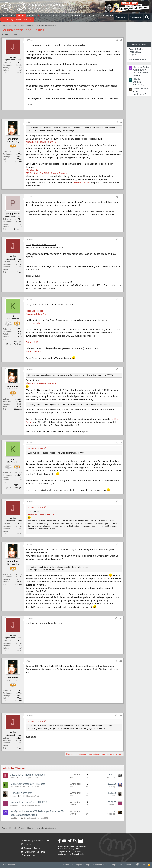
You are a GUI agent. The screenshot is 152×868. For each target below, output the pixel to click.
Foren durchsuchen (25, 19)
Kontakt (66, 865)
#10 (120, 618)
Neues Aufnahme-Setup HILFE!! (29, 802)
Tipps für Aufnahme (21, 793)
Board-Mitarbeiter (137, 60)
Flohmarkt (77, 16)
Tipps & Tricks (136, 49)
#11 (120, 661)
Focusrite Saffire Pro (36, 314)
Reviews (92, 16)
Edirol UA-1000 (33, 351)
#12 (120, 715)
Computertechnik (31, 778)
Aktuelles (50, 16)
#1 (121, 40)
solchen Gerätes (83, 183)
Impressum (117, 865)
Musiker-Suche (109, 16)
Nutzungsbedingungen (81, 865)
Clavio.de (76, 851)
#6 (121, 369)
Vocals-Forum (28, 855)
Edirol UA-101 (33, 342)
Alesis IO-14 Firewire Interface (41, 142)
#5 (121, 300)
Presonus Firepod (34, 311)
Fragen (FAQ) (135, 52)
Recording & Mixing (31, 787)
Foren (21, 16)
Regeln (132, 54)
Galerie (63, 16)
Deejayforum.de (75, 849)
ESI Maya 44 (32, 170)
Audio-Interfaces (35, 805)
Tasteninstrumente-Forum (33, 852)
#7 (121, 443)
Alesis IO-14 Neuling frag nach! (28, 775)
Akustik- (26, 841)
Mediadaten (129, 865)
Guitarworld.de (64, 854)
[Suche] (147, 17)
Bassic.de (62, 849)
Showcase (33, 16)
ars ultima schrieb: (35, 448)
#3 (121, 197)
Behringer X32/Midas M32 (37, 818)
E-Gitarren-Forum (41, 841)
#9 (121, 545)
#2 (121, 122)
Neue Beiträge (8, 19)
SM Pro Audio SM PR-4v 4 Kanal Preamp (46, 173)
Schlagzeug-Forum (30, 848)
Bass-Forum (27, 844)
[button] (15, 16)
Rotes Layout (9, 865)
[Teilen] (117, 40)
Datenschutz (98, 865)
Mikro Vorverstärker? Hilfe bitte (28, 784)
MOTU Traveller (33, 323)
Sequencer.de (64, 851)
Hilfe (108, 865)
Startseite (8, 16)
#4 (121, 239)
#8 (121, 501)
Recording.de (78, 854)
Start (143, 865)
